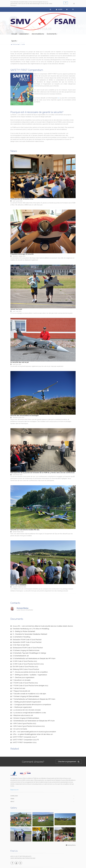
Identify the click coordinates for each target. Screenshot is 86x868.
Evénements (52, 34)
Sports (14, 41)
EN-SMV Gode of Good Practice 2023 (25, 667)
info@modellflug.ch (17, 861)
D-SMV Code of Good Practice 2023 (25, 661)
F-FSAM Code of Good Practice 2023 (25, 683)
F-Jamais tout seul (19, 688)
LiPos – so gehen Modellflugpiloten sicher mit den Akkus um (33, 734)
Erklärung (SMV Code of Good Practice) (26, 669)
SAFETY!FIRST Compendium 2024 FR (26, 740)
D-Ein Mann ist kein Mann (21, 645)
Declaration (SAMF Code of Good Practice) (27, 642)
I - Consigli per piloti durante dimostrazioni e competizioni (32, 705)
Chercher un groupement (69, 762)
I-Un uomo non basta (20, 729)
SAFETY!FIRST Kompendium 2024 (25, 742)
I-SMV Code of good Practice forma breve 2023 (29, 726)
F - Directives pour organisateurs (24, 677)
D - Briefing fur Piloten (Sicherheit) (24, 631)
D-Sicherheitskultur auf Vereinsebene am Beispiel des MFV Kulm (34, 658)
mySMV (59, 9)
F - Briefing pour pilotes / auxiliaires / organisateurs (30, 675)
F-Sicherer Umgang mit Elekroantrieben (26, 696)
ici (59, 98)
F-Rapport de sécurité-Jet (21, 691)
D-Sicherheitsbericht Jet (21, 656)
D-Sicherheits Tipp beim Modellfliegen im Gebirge (29, 653)
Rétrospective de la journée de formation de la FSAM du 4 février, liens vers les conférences (43, 473)
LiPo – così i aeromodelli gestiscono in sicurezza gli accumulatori (34, 732)
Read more (14, 790)
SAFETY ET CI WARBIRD (18, 585)
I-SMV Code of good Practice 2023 (24, 723)
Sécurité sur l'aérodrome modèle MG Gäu (25, 530)
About (12, 802)
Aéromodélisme (38, 34)
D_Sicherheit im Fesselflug (21, 637)
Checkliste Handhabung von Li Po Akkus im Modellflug (31, 629)
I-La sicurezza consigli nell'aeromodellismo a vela (29, 713)
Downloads (14, 796)
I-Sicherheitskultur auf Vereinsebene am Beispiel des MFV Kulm (34, 721)
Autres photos (71, 830)
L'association (24, 34)
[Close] (74, 4)
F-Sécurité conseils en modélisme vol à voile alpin (29, 694)
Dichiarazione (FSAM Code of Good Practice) (28, 648)
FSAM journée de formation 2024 (22, 199)
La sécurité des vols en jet (20, 362)
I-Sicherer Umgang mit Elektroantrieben (26, 718)
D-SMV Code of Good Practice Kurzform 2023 (28, 664)
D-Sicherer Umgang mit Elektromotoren (26, 650)
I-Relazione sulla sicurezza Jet (23, 715)
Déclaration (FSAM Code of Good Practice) (27, 640)
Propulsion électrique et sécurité (22, 254)
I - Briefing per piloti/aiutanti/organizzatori (27, 702)
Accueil (14, 34)
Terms (12, 799)
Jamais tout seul (16, 309)
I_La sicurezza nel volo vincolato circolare (27, 710)
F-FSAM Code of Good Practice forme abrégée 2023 (30, 686)
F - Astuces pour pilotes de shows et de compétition (30, 672)
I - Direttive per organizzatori (22, 707)
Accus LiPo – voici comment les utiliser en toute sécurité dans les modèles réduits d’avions (43, 626)
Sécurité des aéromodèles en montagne (24, 415)
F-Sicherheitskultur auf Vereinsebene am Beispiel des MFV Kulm (34, 699)
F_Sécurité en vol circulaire (22, 680)
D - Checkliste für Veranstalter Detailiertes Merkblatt (30, 634)
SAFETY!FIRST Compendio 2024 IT (25, 737)
